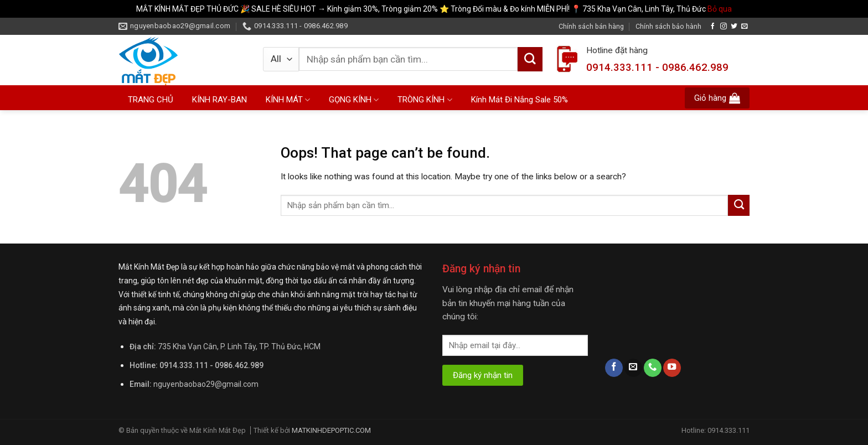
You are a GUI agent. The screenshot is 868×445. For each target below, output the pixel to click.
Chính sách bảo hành (668, 26)
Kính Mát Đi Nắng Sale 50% (520, 100)
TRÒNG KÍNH (425, 100)
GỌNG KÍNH (354, 100)
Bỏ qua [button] (720, 9)
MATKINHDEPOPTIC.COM (331, 430)
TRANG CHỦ (151, 100)
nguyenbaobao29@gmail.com (206, 384)
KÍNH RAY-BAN (219, 100)
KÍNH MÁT (288, 100)
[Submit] (530, 59)
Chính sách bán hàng (591, 26)
